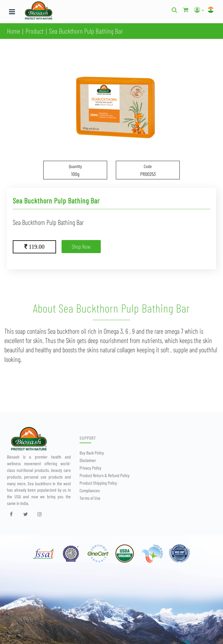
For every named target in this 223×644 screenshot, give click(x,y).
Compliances (90, 490)
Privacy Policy (90, 468)
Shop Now (81, 246)
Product (35, 31)
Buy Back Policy (92, 453)
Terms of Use (90, 498)
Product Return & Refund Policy (105, 475)
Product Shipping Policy (98, 483)
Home (14, 31)
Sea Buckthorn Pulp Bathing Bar (86, 31)
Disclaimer (88, 460)
